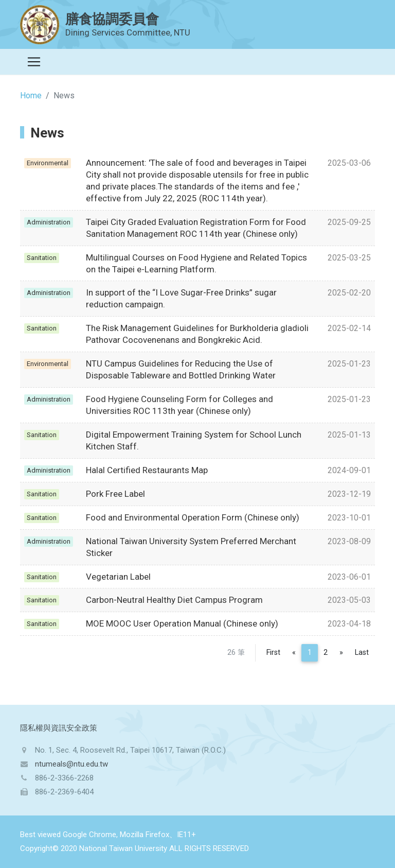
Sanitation (42, 258)
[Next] (341, 653)
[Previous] (294, 653)
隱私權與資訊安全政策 (59, 728)
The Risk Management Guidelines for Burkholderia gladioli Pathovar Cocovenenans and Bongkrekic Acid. (197, 334)
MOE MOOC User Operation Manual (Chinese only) (182, 623)
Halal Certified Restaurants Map (147, 470)
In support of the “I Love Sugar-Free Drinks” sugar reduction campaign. (181, 298)
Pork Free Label (115, 494)
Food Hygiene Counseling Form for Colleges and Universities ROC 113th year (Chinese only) (179, 405)
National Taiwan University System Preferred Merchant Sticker (191, 547)
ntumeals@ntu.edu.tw (71, 764)
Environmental (48, 163)
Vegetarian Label (118, 577)
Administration (49, 222)
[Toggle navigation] (34, 62)
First (273, 653)
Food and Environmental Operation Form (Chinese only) (193, 517)
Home (31, 96)
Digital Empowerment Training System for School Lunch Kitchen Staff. (194, 440)
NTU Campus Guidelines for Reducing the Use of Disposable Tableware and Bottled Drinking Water (181, 369)
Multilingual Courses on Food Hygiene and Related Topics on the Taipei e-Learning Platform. (196, 263)
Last (362, 653)
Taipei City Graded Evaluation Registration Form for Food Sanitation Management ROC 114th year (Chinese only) (196, 228)
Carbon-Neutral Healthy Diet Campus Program (174, 600)
